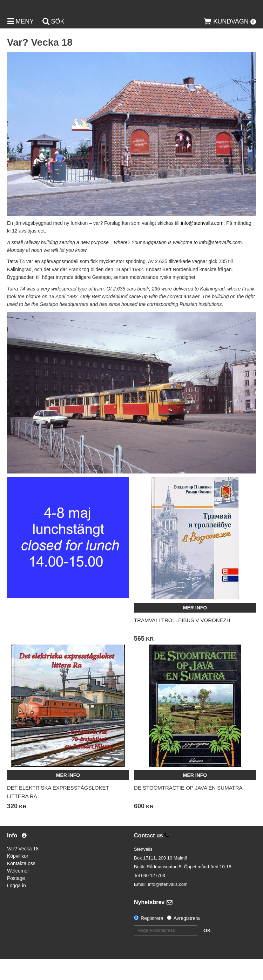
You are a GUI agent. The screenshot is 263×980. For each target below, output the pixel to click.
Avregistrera (187, 939)
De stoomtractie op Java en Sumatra (188, 808)
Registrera (152, 939)
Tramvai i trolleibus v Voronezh (182, 641)
